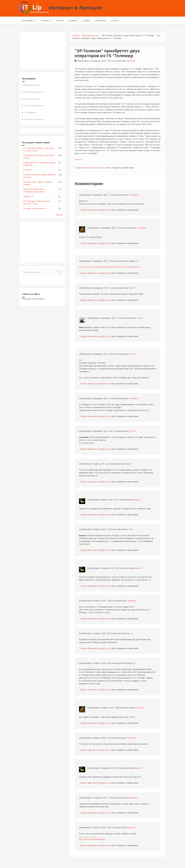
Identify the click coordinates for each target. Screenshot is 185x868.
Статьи (115, 21)
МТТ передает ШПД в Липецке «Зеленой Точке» (37, 202)
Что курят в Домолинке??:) (35, 208)
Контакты (100, 21)
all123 (131, 354)
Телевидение (30, 112)
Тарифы (45, 20)
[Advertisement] (42, 51)
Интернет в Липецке (75, 8)
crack (139, 318)
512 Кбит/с (28, 170)
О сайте (86, 21)
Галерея (73, 21)
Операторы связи (31, 99)
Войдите (79, 168)
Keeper (136, 500)
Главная (76, 35)
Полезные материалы (34, 119)
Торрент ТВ (28, 196)
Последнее (28, 20)
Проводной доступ (32, 85)
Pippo (131, 288)
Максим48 (132, 798)
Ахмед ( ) (130, 827)
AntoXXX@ (131, 61)
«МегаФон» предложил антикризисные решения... (34, 190)
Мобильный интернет (34, 106)
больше (59, 215)
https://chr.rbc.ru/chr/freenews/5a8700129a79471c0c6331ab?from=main (109, 267)
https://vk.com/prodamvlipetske (92, 839)
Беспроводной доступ (33, 92)
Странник (133, 195)
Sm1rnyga (141, 228)
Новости (78, 159)
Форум (60, 21)
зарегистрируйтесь (96, 168)
